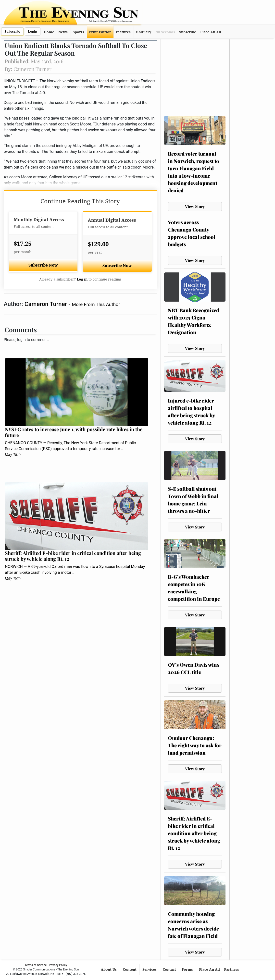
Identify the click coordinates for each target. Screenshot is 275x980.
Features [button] (123, 32)
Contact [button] (170, 969)
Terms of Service (36, 965)
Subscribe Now (43, 265)
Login (33, 31)
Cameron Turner (46, 304)
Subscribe (12, 31)
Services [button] (150, 969)
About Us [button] (109, 969)
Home (49, 32)
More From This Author (96, 304)
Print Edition (100, 32)
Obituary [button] (144, 32)
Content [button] (130, 969)
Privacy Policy (58, 965)
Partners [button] (232, 969)
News (63, 32)
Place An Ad (211, 32)
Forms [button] (188, 969)
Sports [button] (78, 32)
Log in (82, 279)
